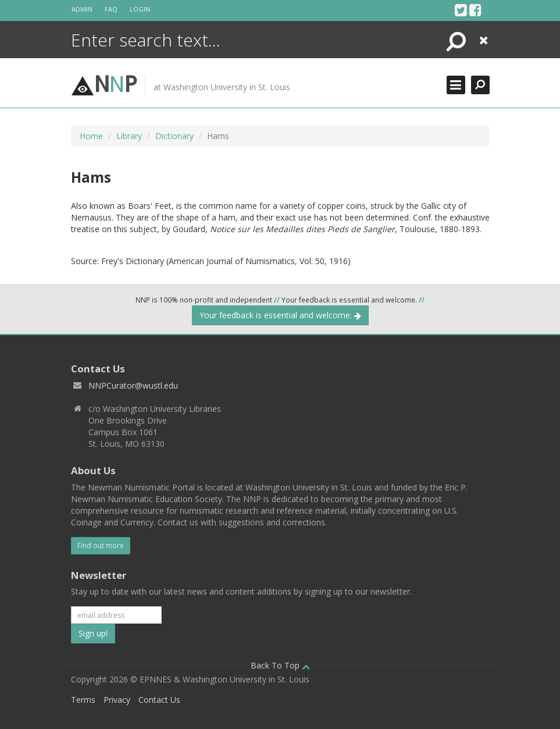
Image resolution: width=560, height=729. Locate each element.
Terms (83, 700)
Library (129, 136)
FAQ (111, 9)
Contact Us (159, 700)
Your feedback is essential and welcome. (280, 315)
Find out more (101, 545)
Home (91, 136)
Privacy (117, 700)
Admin (82, 9)
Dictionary (174, 136)
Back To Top (280, 665)
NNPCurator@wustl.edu (133, 385)
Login (140, 9)
